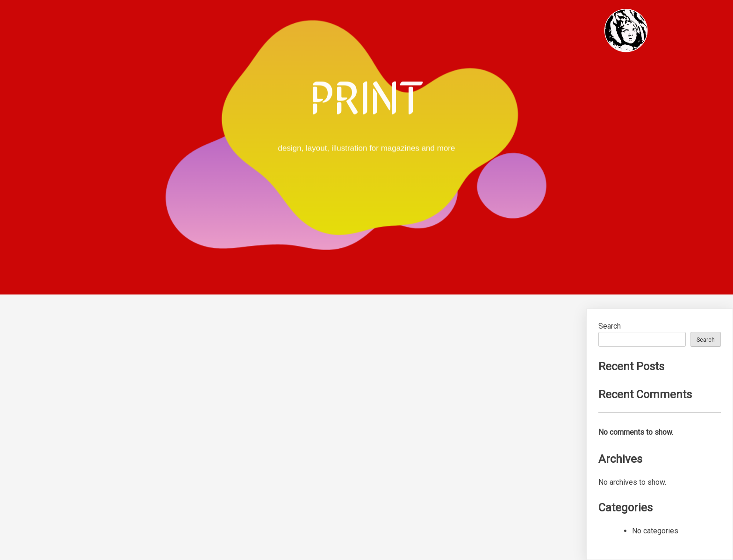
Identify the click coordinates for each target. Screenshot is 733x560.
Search (610, 326)
